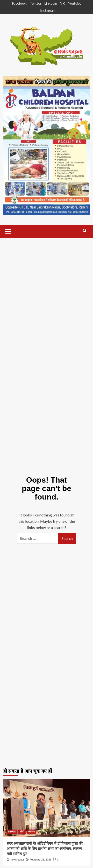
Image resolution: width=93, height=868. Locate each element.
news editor (17, 860)
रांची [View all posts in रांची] (22, 831)
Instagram (48, 10)
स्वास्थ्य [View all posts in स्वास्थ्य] (32, 831)
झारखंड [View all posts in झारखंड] (12, 831)
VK (63, 3)
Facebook (19, 3)
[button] (8, 231)
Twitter (36, 3)
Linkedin (51, 3)
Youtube (75, 3)
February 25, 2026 (41, 860)
